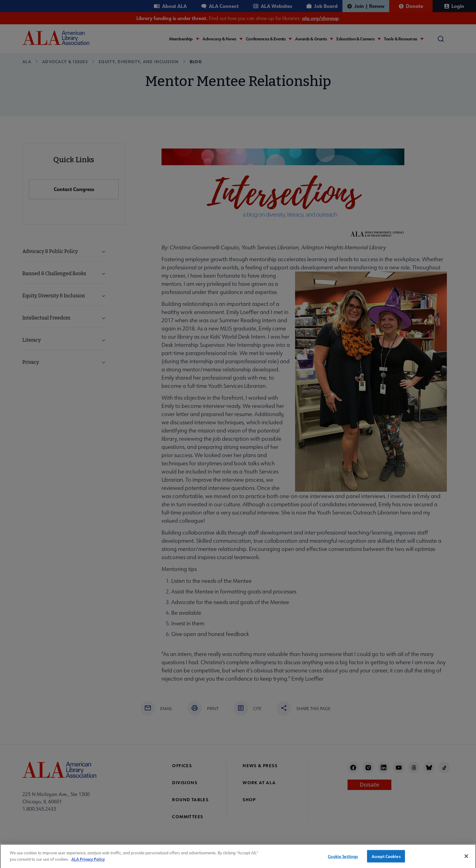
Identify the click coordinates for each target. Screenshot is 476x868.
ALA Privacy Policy (88, 862)
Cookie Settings (343, 859)
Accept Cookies (386, 859)
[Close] (466, 859)
